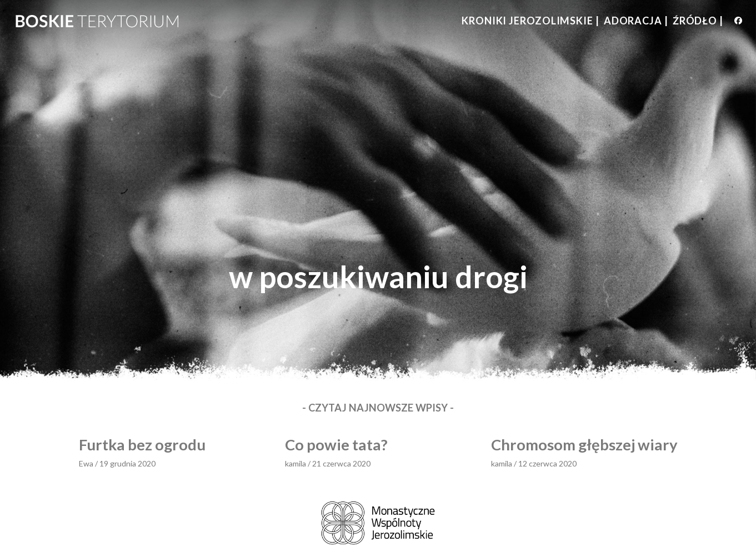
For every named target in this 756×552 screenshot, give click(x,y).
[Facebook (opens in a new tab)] (738, 21)
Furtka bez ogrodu (142, 445)
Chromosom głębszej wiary (584, 445)
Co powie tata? (336, 445)
